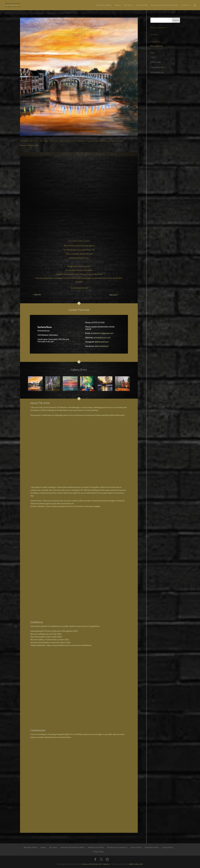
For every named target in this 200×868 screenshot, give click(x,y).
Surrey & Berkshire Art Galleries (96, 639)
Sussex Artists (168, 622)
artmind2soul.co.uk (102, 337)
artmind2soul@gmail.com (102, 333)
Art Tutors (128, 5)
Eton (87, 241)
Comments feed (157, 67)
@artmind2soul (102, 342)
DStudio (79, 282)
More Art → (114, 295)
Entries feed (156, 62)
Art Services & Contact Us (117, 622)
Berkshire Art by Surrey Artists (164, 5)
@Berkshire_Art (136, 639)
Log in (153, 57)
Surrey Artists (142, 5)
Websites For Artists (96, 622)
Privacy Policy (99, 626)
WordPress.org (157, 72)
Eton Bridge (71, 250)
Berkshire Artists (104, 5)
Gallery (118, 5)
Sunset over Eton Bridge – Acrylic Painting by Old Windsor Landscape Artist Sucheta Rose (71, 141)
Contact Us (186, 5)
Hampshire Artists (152, 622)
